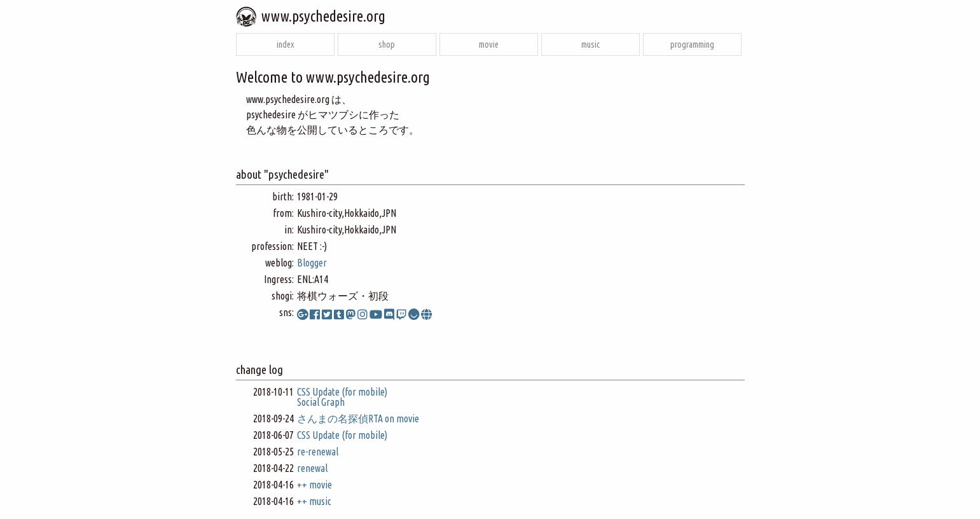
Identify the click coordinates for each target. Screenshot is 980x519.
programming (692, 45)
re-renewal (318, 452)
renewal (312, 468)
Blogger (312, 263)
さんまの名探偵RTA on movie (358, 419)
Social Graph (321, 402)
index (285, 45)
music (590, 45)
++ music (314, 501)
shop (387, 45)
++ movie (314, 485)
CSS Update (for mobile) (342, 392)
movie (489, 45)
